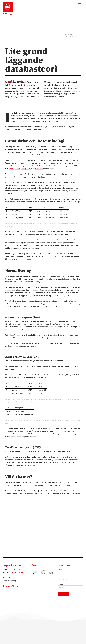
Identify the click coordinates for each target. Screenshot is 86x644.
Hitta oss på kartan (11, 586)
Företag (60, 584)
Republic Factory (12, 565)
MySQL (12, 169)
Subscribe (64, 594)
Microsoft (39, 169)
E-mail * (60, 569)
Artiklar (22, 81)
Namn (60, 577)
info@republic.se (16, 572)
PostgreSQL (26, 169)
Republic (10, 81)
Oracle (18, 169)
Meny (79, 3)
